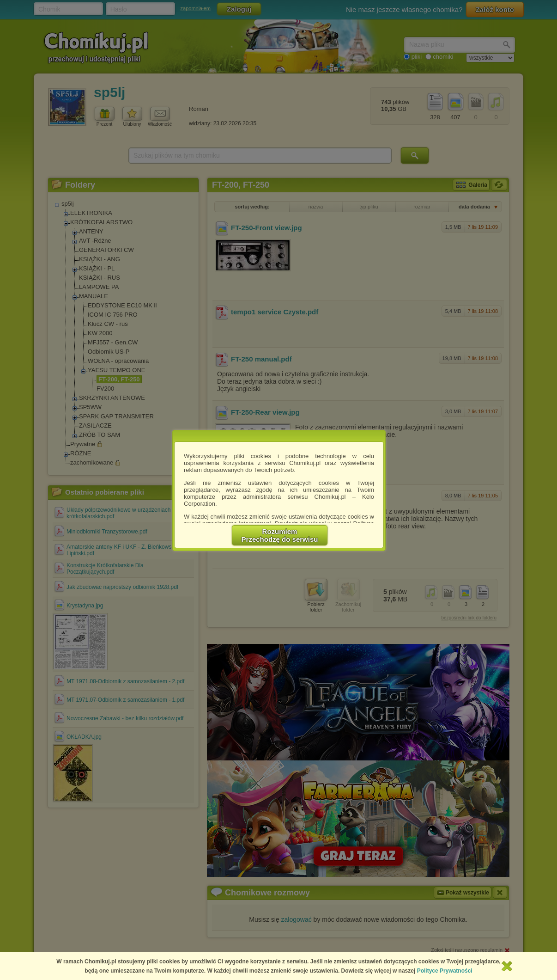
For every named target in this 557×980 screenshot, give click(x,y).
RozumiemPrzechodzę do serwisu (280, 535)
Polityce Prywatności (445, 971)
